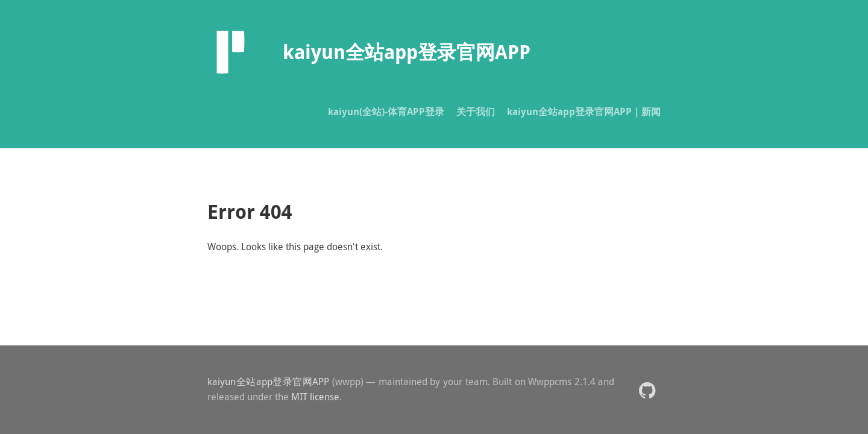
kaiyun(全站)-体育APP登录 (386, 112)
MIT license (315, 397)
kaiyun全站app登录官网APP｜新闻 (584, 112)
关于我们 (476, 112)
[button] (647, 390)
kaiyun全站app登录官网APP (268, 382)
